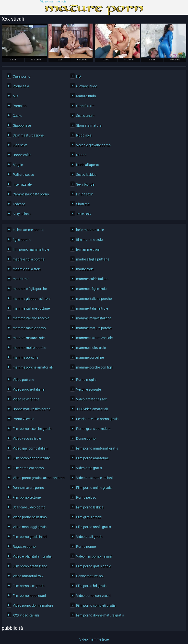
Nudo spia (84, 135)
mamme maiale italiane (94, 318)
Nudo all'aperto (88, 165)
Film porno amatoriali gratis (97, 448)
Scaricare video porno (29, 507)
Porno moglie (86, 380)
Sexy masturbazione (28, 135)
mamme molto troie (91, 348)
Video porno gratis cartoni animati (38, 478)
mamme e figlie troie (91, 289)
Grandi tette (85, 106)
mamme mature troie (29, 338)
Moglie (18, 165)
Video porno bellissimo (30, 517)
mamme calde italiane (93, 279)
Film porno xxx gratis (29, 586)
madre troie (85, 269)
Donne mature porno (28, 488)
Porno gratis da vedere (93, 429)
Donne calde (22, 155)
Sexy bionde (85, 184)
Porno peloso (86, 497)
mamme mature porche (94, 328)
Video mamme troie (53, 2)
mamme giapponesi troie (31, 299)
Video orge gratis (89, 468)
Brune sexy (84, 194)
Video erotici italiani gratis (32, 556)
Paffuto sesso (23, 175)
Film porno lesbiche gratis (32, 429)
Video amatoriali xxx (28, 576)
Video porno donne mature (33, 605)
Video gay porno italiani (30, 448)
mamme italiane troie (92, 308)
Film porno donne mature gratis (100, 615)
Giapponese (22, 125)
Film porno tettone (27, 497)
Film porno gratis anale (94, 566)
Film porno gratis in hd (30, 537)
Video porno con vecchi (94, 596)
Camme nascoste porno (31, 194)
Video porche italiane (29, 389)
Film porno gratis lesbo (30, 566)
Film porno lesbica (90, 507)
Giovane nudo (87, 86)
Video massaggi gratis (30, 527)
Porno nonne (86, 547)
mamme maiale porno (29, 328)
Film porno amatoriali (92, 458)
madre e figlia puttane (93, 259)
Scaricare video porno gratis (97, 419)
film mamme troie (89, 240)
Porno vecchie (23, 419)
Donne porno (86, 438)
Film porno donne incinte (31, 458)
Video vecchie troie (27, 438)
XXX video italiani (26, 615)
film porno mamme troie (31, 249)
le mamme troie (88, 249)
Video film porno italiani (94, 556)
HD (78, 76)
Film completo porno (28, 468)
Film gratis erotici (89, 517)
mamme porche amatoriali (33, 367)
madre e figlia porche (29, 259)
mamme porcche (25, 357)
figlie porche (22, 240)
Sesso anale (85, 116)
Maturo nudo (86, 96)
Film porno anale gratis (94, 527)
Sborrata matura (89, 125)
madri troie (21, 279)
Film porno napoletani (29, 596)
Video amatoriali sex (91, 399)
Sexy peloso (22, 214)
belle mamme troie (90, 230)
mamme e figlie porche (30, 289)
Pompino (20, 106)
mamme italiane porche (94, 299)
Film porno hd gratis (91, 586)
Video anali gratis (89, 537)
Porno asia (21, 86)
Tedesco (19, 204)
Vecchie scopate (88, 389)
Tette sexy (84, 214)
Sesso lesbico (86, 175)
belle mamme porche (28, 230)
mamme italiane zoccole (31, 318)
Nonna (81, 155)
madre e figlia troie (27, 269)
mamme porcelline (90, 357)
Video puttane (23, 380)
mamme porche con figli (94, 367)
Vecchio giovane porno (93, 145)
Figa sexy (20, 145)
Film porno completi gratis (96, 605)
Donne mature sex (90, 576)
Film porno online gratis (94, 488)
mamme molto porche (29, 348)
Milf (16, 96)
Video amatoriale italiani (94, 478)
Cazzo (18, 116)
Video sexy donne (26, 399)
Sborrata (83, 204)
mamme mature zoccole (94, 338)
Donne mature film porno (32, 409)
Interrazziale (22, 184)
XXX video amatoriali (92, 409)
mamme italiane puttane (31, 308)
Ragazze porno (24, 547)
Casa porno (22, 76)
